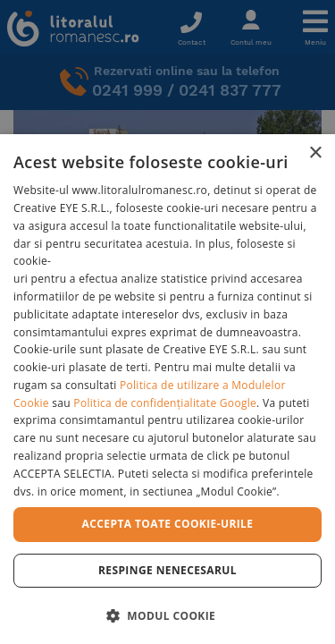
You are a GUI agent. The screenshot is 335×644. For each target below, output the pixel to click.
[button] (167, 615)
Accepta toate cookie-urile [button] (168, 524)
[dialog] (167, 389)
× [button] (315, 153)
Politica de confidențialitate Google (165, 403)
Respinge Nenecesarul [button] (167, 570)
